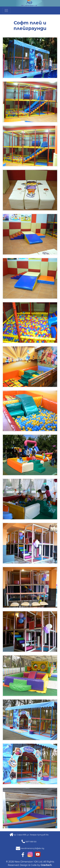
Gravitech (46, 865)
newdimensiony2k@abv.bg (32, 848)
